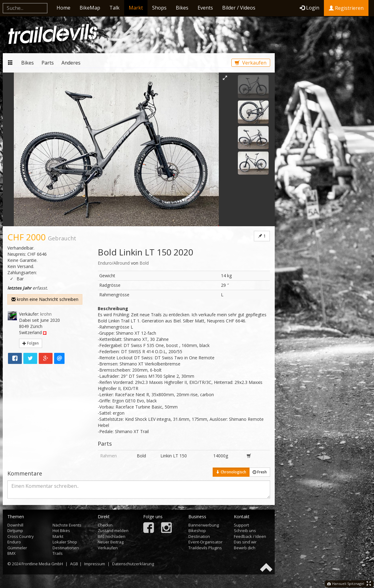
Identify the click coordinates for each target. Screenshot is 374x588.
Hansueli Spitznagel (346, 584)
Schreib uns (245, 531)
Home (63, 8)
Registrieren (346, 8)
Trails (58, 553)
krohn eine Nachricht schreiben (45, 299)
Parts (48, 63)
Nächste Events (67, 525)
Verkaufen (251, 63)
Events (205, 8)
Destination (199, 536)
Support (241, 525)
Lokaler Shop (65, 542)
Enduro (14, 542)
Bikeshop (197, 531)
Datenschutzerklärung (133, 564)
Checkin (105, 525)
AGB (74, 564)
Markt (136, 8)
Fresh (260, 472)
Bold (144, 263)
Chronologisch (231, 472)
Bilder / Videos (239, 8)
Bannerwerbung (204, 525)
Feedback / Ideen (250, 536)
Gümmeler (17, 548)
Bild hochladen (112, 536)
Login (309, 8)
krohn (46, 314)
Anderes (71, 63)
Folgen (31, 343)
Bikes (182, 8)
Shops (159, 8)
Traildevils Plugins (205, 548)
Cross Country (21, 536)
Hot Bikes (61, 531)
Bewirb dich (245, 548)
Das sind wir (245, 542)
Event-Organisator (205, 542)
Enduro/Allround (114, 263)
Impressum (95, 564)
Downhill (15, 525)
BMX (12, 553)
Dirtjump (15, 531)
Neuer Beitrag (111, 542)
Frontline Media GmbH (42, 564)
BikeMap (90, 8)
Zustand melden (113, 531)
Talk (114, 8)
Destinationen (66, 548)
